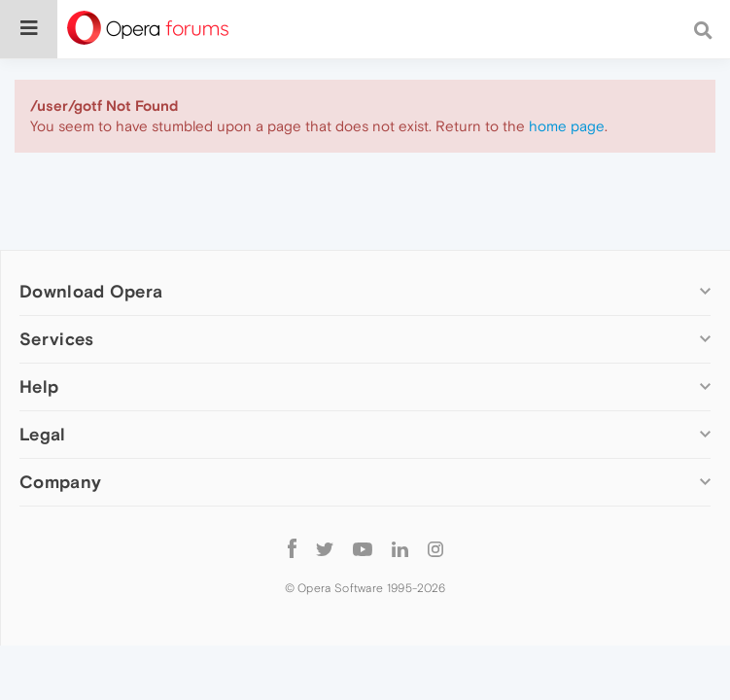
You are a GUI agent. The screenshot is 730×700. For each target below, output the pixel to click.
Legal (43, 434)
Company (60, 482)
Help (39, 386)
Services (56, 339)
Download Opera (91, 291)
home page (567, 126)
